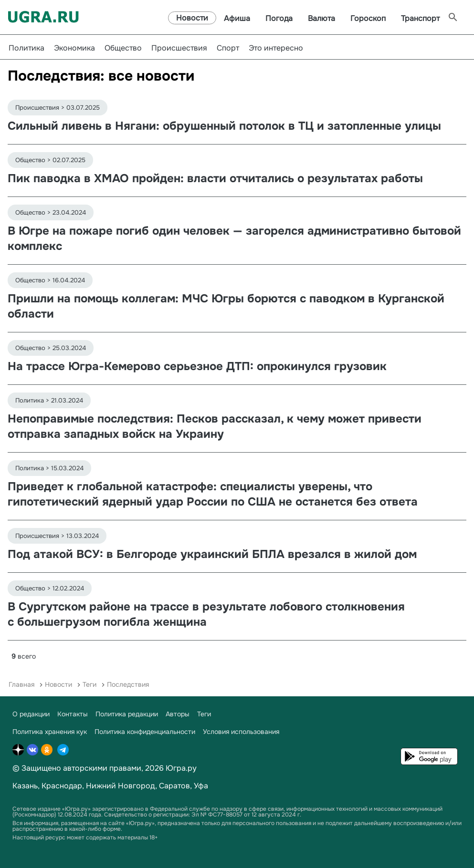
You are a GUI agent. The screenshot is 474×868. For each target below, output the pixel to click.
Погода (279, 18)
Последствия (128, 684)
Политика (26, 48)
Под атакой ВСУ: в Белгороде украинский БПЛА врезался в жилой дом (212, 554)
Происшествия (179, 48)
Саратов (174, 786)
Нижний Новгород (121, 786)
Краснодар (62, 786)
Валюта (321, 18)
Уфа (201, 786)
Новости (192, 18)
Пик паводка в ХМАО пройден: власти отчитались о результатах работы (215, 178)
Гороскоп (368, 18)
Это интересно (276, 48)
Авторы (178, 714)
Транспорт (420, 18)
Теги (90, 684)
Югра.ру (181, 768)
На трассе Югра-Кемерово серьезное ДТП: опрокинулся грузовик (197, 366)
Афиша (237, 18)
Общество (123, 48)
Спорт (228, 48)
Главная (21, 684)
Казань (25, 786)
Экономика (74, 48)
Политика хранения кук (50, 732)
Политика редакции (127, 714)
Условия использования (241, 732)
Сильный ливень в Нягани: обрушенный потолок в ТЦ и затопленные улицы (224, 126)
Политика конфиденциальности (145, 732)
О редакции (31, 714)
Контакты (73, 714)
